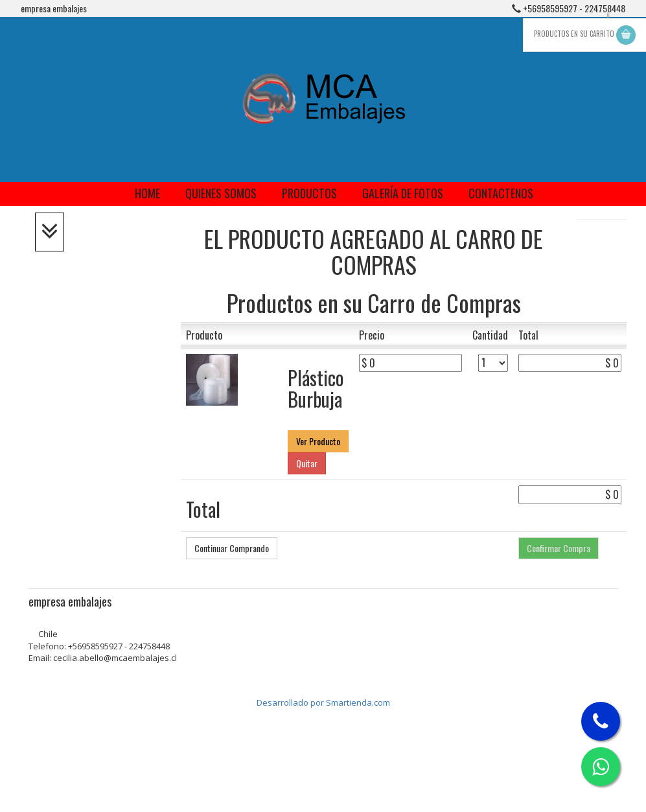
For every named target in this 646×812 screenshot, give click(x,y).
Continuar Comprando (232, 548)
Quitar (307, 463)
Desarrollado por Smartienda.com (323, 702)
